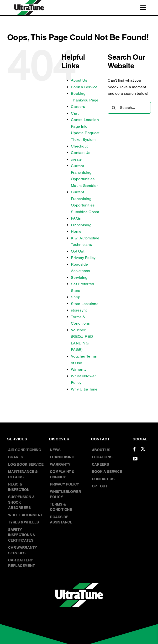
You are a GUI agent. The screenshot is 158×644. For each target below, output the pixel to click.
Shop (76, 297)
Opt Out (78, 251)
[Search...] (129, 108)
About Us (79, 80)
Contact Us (81, 153)
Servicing (79, 277)
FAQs (76, 218)
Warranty (79, 369)
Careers (78, 107)
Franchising (81, 225)
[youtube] (135, 459)
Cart (75, 113)
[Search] (114, 108)
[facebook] (134, 449)
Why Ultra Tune (84, 389)
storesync (79, 310)
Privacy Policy (83, 258)
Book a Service (84, 87)
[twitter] (143, 449)
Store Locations (85, 304)
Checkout (79, 146)
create (76, 159)
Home (76, 231)
